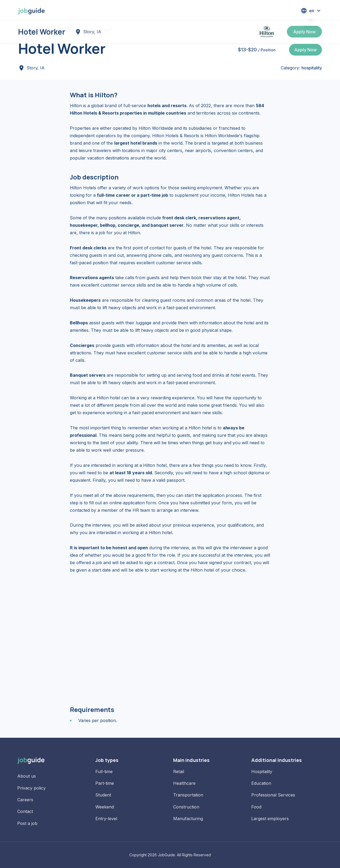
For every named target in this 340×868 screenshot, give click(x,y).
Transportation (188, 795)
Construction (186, 807)
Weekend (105, 807)
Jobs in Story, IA (61, 30)
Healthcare (184, 783)
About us (27, 776)
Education (261, 783)
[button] (311, 11)
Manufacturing (188, 819)
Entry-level (106, 819)
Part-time (105, 783)
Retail (179, 771)
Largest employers (270, 819)
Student (103, 795)
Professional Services (273, 795)
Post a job (27, 823)
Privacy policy (31, 788)
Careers (25, 800)
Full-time (104, 771)
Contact (25, 811)
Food (256, 807)
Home (24, 30)
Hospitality (262, 771)
